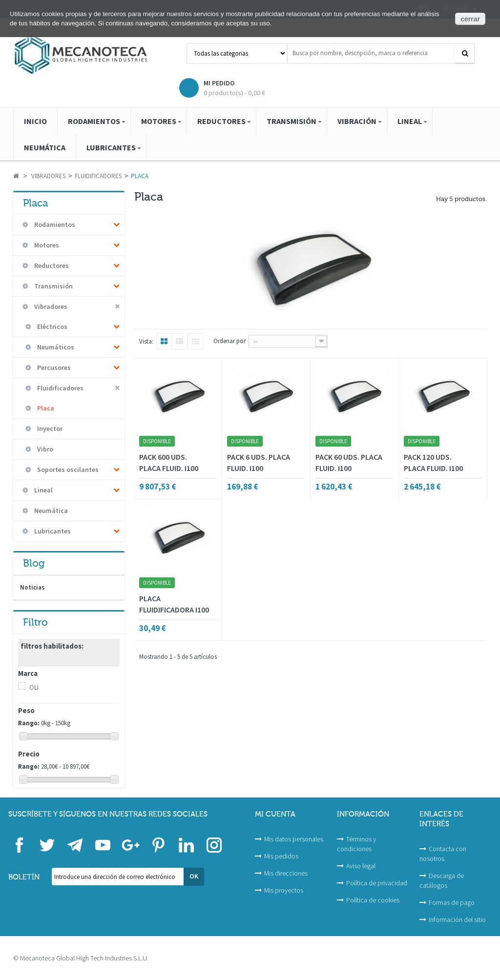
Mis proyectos (284, 890)
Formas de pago (452, 902)
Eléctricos (52, 327)
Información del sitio (457, 919)
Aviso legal (361, 866)
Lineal (43, 490)
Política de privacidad (377, 883)
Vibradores (50, 306)
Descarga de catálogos (442, 880)
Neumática (50, 510)
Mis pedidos (281, 856)
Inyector (49, 429)
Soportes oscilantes (67, 470)
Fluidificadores (60, 388)
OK (194, 876)
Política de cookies (373, 900)
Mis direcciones (286, 873)
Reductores (51, 265)
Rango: (29, 723)
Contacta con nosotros (443, 854)
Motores (46, 245)
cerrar (470, 19)
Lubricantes (52, 531)
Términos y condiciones (356, 844)
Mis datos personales (294, 839)
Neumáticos (55, 347)
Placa (45, 408)
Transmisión (53, 286)
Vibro (44, 449)
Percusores (53, 367)
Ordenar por (229, 341)
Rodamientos (54, 225)
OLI (34, 687)
